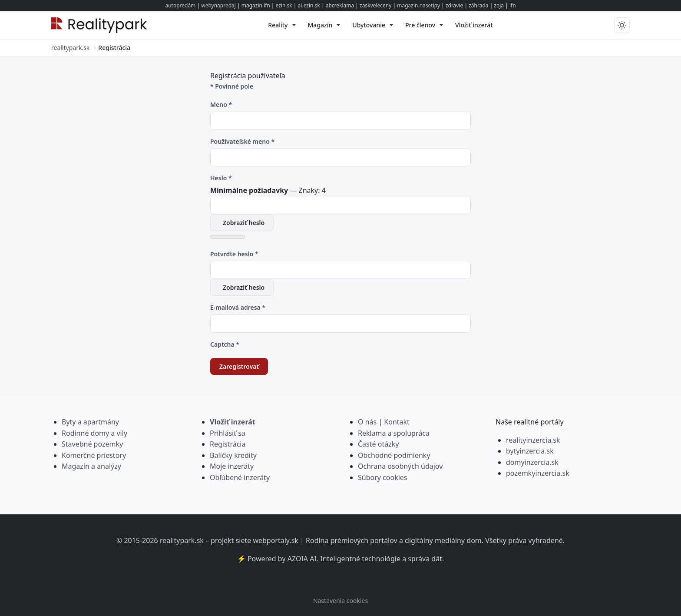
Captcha (225, 344)
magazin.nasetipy (418, 5)
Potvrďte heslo (234, 254)
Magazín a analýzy (91, 466)
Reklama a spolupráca (394, 433)
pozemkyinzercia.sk (538, 473)
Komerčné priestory (94, 455)
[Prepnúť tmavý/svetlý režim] (622, 25)
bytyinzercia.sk (530, 451)
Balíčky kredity (233, 455)
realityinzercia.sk (533, 440)
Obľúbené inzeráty (240, 477)
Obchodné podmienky (394, 455)
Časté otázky (378, 444)
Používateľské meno (242, 141)
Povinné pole (232, 86)
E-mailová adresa (238, 307)
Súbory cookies (383, 477)
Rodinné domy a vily (94, 433)
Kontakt (397, 422)
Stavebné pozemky (92, 444)
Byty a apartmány (90, 422)
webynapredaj (218, 5)
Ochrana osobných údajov (400, 466)
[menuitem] (282, 25)
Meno (221, 104)
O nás (367, 422)
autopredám (180, 5)
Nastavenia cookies (340, 601)
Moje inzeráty (232, 466)
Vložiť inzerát (233, 422)
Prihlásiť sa (228, 433)
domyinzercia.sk (532, 462)
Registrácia (228, 444)
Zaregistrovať (239, 366)
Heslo (221, 178)
